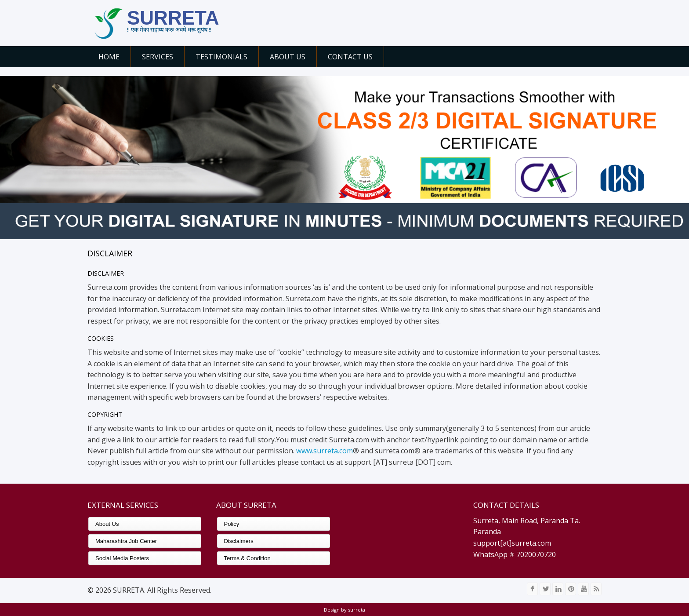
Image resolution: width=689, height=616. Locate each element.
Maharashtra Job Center (126, 541)
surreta (356, 610)
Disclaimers (239, 541)
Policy (232, 524)
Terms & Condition (247, 558)
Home (109, 57)
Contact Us (350, 57)
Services (158, 57)
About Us (288, 57)
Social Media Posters (122, 558)
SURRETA (173, 18)
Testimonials (221, 57)
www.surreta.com (325, 451)
